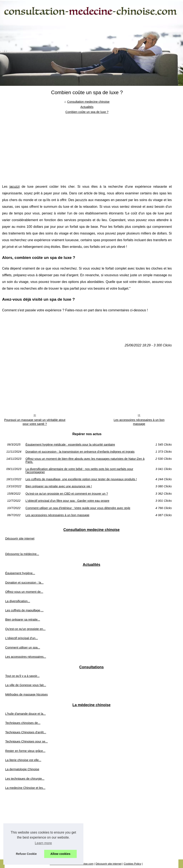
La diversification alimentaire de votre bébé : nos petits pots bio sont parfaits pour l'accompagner (79, 471)
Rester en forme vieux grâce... (25, 751)
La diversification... (18, 601)
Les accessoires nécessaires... (26, 657)
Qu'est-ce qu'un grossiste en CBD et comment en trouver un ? (67, 494)
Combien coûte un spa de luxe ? (87, 112)
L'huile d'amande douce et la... (25, 714)
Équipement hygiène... (20, 573)
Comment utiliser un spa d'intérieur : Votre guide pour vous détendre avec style (78, 508)
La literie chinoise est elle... (23, 760)
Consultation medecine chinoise (88, 102)
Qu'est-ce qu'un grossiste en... (25, 629)
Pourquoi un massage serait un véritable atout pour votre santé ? (35, 422)
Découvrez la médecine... (22, 554)
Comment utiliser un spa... (23, 648)
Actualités (87, 107)
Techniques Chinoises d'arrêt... (26, 732)
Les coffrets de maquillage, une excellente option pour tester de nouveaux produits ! (81, 479)
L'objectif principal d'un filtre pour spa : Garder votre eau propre (67, 501)
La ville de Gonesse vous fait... (26, 685)
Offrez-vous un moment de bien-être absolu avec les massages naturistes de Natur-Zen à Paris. (85, 460)
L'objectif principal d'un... (22, 638)
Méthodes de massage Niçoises (26, 694)
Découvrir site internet (20, 539)
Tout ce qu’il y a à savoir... (22, 676)
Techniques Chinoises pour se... (26, 741)
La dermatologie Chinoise (22, 769)
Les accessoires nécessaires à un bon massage (139, 422)
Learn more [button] (43, 843)
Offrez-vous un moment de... (24, 592)
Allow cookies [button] (60, 854)
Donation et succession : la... (24, 583)
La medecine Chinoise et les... (25, 788)
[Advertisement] (87, 146)
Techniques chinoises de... (23, 723)
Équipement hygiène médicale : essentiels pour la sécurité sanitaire (70, 445)
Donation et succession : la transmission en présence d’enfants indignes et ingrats (80, 452)
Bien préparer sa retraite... (23, 620)
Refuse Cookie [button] (26, 854)
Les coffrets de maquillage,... (24, 610)
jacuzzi (14, 187)
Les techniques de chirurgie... (25, 779)
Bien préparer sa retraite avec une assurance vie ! (59, 486)
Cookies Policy (133, 864)
